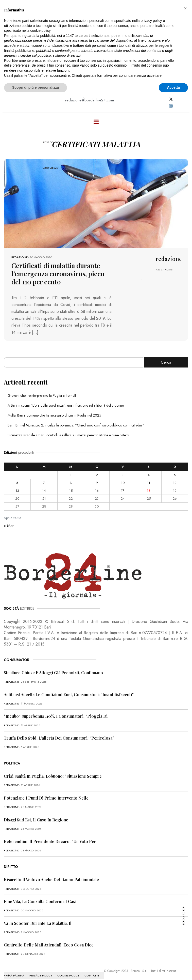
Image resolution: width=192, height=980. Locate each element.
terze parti (83, 36)
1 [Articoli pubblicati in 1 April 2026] (71, 475)
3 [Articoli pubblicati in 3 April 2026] (123, 475)
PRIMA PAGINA (14, 975)
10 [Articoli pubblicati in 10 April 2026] (123, 483)
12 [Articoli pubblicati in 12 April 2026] (175, 483)
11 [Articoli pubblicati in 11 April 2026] (149, 483)
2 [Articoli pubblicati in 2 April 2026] (97, 475)
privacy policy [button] (151, 21)
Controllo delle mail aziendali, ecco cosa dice (49, 945)
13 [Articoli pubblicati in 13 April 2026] (17, 491)
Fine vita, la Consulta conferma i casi (40, 901)
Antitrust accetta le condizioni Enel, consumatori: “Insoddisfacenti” (69, 694)
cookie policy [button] (40, 30)
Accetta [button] (173, 87)
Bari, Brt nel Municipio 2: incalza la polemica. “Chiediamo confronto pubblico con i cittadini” (76, 425)
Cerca (166, 362)
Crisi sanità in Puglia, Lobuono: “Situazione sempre (53, 776)
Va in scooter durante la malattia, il (38, 923)
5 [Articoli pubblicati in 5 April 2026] (175, 475)
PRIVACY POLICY (41, 975)
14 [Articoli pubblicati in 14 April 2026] (44, 491)
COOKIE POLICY (68, 975)
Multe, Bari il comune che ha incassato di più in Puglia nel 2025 (54, 415)
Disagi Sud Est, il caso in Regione (36, 820)
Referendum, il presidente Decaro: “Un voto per (50, 841)
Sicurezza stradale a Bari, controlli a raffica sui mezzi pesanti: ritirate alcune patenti (68, 435)
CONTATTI (92, 975)
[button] (185, 8)
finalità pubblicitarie (19, 51)
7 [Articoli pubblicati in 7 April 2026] (44, 483)
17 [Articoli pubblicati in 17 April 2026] (123, 491)
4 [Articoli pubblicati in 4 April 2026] (149, 475)
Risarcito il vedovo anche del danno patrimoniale (51, 879)
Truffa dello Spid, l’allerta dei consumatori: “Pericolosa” (59, 738)
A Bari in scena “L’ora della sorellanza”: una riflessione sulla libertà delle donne (66, 405)
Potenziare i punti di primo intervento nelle (46, 798)
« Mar (9, 526)
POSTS (169, 269)
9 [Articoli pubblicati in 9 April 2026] (97, 483)
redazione (20, 257)
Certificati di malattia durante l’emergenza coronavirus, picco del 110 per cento (58, 274)
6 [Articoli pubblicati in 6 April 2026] (17, 483)
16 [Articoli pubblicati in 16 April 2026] (97, 491)
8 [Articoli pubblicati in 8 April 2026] (71, 483)
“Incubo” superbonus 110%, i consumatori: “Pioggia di (56, 716)
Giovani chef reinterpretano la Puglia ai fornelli (42, 395)
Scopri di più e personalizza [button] (36, 87)
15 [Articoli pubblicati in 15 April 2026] (71, 491)
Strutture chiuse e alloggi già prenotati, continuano (53, 673)
